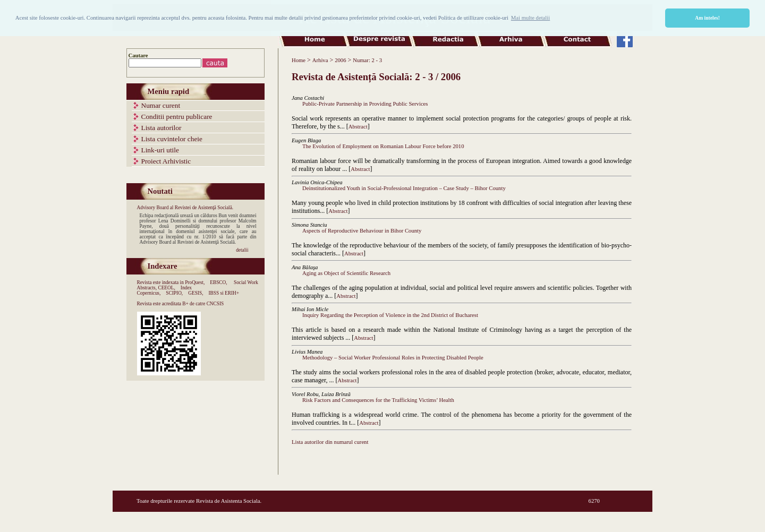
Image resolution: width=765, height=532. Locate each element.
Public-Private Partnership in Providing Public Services (365, 104)
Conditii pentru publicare (177, 117)
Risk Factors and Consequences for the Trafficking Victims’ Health (378, 400)
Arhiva (320, 60)
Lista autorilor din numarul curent (330, 442)
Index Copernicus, (165, 290)
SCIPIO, (174, 293)
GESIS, (195, 293)
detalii (242, 250)
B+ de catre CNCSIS (203, 304)
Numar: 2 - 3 (367, 60)
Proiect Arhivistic (166, 161)
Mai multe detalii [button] (530, 18)
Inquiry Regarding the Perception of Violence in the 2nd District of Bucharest (390, 315)
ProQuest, (195, 282)
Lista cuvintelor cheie (172, 139)
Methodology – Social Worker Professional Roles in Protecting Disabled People (393, 358)
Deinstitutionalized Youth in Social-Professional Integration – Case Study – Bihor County (404, 188)
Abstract (358, 127)
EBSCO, (218, 282)
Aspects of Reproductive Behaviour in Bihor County (362, 231)
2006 (340, 60)
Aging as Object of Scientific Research (346, 273)
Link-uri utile (160, 150)
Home (299, 60)
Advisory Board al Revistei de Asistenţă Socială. (185, 208)
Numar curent (161, 105)
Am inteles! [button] (707, 18)
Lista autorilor (161, 128)
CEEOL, (166, 288)
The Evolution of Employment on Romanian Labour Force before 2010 (383, 146)
